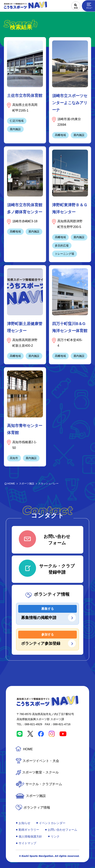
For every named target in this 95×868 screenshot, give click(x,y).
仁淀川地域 (17, 121)
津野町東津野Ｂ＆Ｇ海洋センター (70, 208)
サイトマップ (27, 843)
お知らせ (24, 823)
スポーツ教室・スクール (40, 772)
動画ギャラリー (29, 830)
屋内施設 (15, 129)
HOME (28, 749)
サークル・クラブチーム (44, 784)
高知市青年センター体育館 (25, 429)
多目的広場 (62, 246)
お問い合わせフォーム (62, 830)
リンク (55, 836)
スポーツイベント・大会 (41, 761)
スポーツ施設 (36, 796)
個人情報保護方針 (30, 836)
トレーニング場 (64, 254)
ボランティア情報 (37, 808)
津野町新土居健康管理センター (25, 327)
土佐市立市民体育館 (25, 96)
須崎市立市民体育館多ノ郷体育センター (25, 208)
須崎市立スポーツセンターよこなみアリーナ (70, 103)
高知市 (14, 458)
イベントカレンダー (52, 823)
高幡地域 (60, 135)
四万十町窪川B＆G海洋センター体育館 (70, 327)
